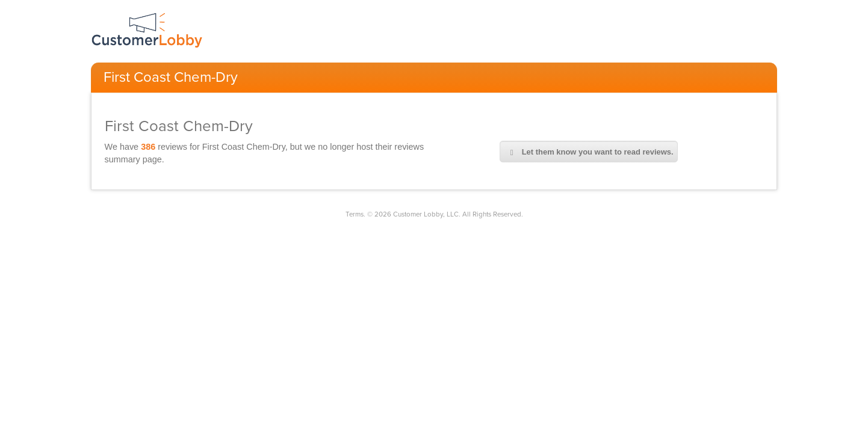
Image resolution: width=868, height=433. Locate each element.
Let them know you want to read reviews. (588, 152)
